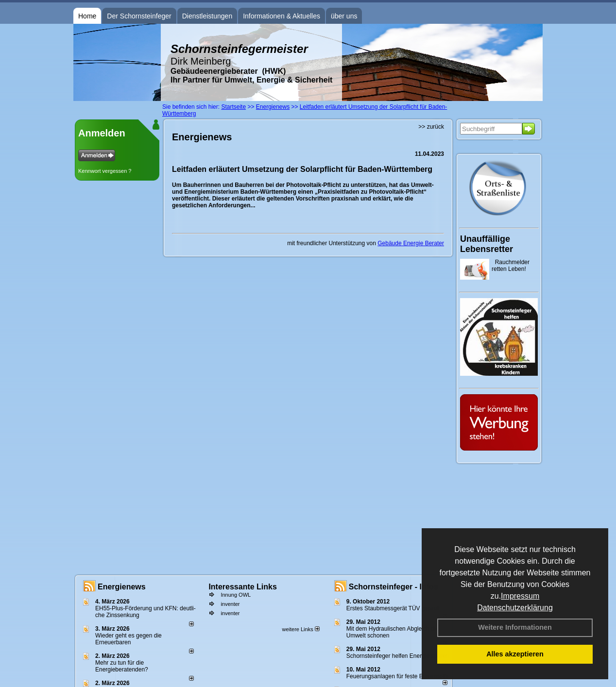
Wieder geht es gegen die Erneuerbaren (128, 639)
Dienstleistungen (207, 16)
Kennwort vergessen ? (105, 171)
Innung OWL (236, 595)
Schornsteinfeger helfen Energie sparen (398, 656)
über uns (344, 16)
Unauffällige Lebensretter (487, 244)
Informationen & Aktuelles (282, 16)
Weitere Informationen (515, 627)
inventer (230, 604)
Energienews (122, 587)
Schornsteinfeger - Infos (394, 587)
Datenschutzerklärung (515, 608)
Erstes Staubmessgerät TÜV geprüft (393, 608)
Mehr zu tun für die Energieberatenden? (122, 666)
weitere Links (300, 629)
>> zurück (431, 127)
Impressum (520, 596)
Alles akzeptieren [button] (515, 654)
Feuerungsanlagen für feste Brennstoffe (398, 676)
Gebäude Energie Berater (411, 243)
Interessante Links (243, 587)
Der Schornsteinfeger (139, 16)
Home (87, 16)
